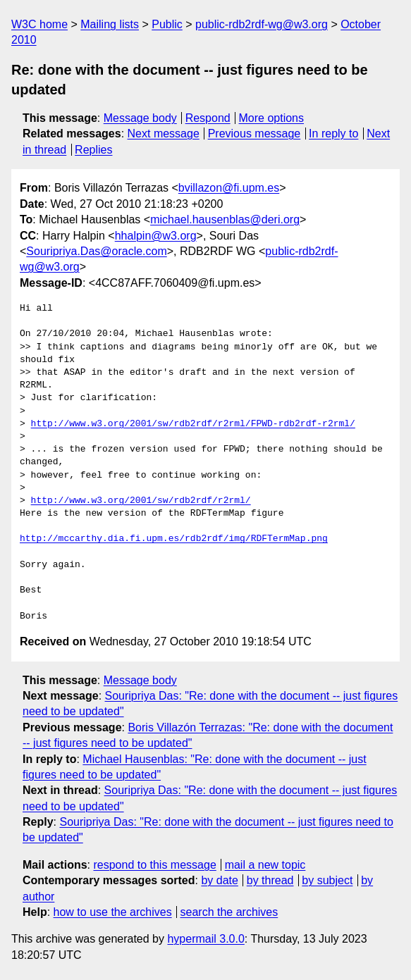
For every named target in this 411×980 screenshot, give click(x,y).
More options (272, 118)
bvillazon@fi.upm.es (229, 188)
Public (167, 24)
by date (219, 880)
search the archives (229, 912)
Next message (164, 134)
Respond (208, 118)
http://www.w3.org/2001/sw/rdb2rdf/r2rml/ (141, 501)
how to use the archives (113, 912)
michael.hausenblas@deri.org (225, 219)
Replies (93, 150)
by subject (327, 880)
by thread (270, 880)
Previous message (254, 134)
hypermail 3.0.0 (205, 939)
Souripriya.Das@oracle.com (96, 251)
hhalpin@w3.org (156, 236)
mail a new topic (265, 865)
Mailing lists (110, 24)
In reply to (333, 134)
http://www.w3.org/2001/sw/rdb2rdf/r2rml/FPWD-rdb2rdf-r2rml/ (193, 424)
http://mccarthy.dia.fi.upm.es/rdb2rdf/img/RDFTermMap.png (174, 539)
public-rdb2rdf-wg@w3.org (262, 24)
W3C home (39, 24)
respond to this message (154, 865)
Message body (140, 118)
